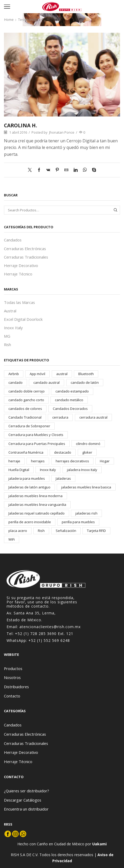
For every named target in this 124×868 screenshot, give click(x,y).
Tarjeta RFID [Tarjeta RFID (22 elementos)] (96, 531)
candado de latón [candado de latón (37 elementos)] (85, 382)
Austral (10, 311)
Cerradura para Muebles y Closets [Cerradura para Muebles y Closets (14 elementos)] (36, 435)
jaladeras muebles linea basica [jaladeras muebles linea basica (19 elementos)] (86, 487)
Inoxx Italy (13, 328)
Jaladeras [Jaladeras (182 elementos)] (63, 478)
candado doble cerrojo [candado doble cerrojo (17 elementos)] (27, 391)
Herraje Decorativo (21, 265)
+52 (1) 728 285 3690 (36, 634)
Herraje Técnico (18, 274)
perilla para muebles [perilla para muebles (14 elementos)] (78, 522)
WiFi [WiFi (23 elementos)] (12, 539)
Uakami (99, 844)
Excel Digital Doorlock (23, 319)
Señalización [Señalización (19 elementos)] (66, 531)
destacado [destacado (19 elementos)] (63, 452)
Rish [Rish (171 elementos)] (41, 531)
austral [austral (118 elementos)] (62, 374)
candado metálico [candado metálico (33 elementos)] (69, 400)
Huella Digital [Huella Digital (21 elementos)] (19, 470)
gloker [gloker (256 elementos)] (87, 452)
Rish (7, 345)
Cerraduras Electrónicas (25, 249)
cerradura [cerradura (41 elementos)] (60, 417)
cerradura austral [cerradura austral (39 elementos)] (93, 417)
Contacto (12, 696)
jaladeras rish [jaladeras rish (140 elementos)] (86, 513)
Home (9, 20)
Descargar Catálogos (23, 800)
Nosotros (12, 677)
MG (7, 336)
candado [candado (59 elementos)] (16, 382)
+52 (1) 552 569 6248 (49, 640)
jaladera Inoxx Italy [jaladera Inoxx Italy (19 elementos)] (82, 470)
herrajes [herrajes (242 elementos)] (38, 461)
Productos (13, 668)
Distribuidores (16, 687)
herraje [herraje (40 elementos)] (14, 461)
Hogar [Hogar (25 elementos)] (105, 461)
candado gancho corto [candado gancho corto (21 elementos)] (26, 400)
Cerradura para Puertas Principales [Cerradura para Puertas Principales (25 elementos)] (37, 444)
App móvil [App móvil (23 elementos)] (37, 374)
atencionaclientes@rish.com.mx (50, 627)
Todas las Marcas (19, 302)
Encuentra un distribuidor (26, 809)
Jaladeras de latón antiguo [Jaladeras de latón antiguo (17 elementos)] (29, 487)
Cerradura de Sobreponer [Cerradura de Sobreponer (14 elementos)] (29, 426)
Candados (13, 240)
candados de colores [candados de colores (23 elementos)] (25, 409)
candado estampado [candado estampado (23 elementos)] (72, 391)
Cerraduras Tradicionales (26, 257)
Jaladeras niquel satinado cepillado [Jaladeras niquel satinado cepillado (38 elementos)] (37, 513)
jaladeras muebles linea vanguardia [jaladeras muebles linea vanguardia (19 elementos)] (37, 505)
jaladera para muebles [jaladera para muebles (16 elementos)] (27, 478)
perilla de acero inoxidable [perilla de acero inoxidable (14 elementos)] (30, 522)
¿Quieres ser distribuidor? (27, 791)
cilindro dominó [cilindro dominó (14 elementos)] (88, 444)
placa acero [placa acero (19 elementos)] (18, 531)
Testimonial (27, 20)
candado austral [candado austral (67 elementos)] (47, 382)
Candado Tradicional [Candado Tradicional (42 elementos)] (25, 417)
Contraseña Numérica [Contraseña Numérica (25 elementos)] (26, 452)
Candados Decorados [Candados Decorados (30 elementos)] (70, 409)
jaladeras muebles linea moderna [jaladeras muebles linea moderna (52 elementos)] (35, 496)
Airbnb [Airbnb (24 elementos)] (14, 374)
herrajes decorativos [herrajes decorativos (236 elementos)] (72, 461)
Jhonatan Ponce (62, 132)
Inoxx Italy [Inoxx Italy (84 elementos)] (48, 470)
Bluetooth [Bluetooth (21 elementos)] (86, 374)
